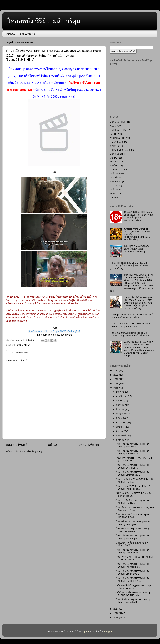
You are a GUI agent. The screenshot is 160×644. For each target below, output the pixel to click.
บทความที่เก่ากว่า (90, 445)
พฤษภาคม (122, 422)
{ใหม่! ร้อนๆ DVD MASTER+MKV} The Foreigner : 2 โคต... (135, 509)
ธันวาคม (121, 392)
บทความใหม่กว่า (17, 445)
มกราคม (121, 440)
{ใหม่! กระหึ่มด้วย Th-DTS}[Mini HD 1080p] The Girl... (133, 502)
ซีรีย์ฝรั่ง (114, 146)
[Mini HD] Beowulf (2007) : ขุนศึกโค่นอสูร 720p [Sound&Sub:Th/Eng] (137, 249)
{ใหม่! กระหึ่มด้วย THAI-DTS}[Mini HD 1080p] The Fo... (134, 480)
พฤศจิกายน (122, 396)
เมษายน (120, 427)
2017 (116, 609)
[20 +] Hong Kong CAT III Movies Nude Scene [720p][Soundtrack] (131, 325)
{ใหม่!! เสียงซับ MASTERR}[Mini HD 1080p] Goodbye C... (133, 523)
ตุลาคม (120, 401)
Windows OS (116, 170)
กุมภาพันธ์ (121, 436)
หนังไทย (114, 166)
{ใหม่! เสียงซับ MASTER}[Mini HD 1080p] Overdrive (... (132, 466)
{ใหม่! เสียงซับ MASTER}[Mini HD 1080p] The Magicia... (132, 565)
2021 (116, 375)
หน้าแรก (10, 34)
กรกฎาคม (121, 414)
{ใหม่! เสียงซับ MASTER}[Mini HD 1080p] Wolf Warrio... (132, 445)
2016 (116, 613)
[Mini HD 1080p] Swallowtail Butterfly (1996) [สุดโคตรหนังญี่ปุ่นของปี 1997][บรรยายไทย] (129, 266)
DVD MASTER (117, 130)
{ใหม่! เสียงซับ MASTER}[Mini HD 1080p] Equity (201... (132, 572)
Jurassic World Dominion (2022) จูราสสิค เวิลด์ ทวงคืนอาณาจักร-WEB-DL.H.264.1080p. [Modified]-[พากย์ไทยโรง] (138, 234)
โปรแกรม (115, 162)
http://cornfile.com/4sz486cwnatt (54, 335)
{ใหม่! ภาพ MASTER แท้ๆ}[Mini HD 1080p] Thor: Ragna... (133, 488)
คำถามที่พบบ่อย (29, 34)
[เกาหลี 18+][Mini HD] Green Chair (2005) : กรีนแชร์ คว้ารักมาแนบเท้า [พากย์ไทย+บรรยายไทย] (139, 216)
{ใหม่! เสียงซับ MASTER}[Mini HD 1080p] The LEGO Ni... (132, 579)
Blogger (108, 632)
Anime (113, 126)
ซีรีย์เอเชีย (115, 174)
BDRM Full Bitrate (119, 150)
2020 (116, 379)
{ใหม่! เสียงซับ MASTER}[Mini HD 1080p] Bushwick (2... (132, 452)
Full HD (114, 134)
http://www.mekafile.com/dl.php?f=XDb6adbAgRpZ (54, 331)
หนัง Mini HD (23, 345)
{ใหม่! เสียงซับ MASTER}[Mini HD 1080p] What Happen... (132, 537)
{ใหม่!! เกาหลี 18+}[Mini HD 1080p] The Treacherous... (133, 530)
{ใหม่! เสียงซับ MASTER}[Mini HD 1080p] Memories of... (132, 551)
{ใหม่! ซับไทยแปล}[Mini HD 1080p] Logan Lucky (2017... (133, 601)
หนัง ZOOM (116, 182)
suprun (85, 632)
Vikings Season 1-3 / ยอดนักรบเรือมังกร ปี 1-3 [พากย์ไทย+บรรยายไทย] (132, 316)
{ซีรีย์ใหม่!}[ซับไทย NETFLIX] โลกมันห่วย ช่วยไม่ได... (134, 495)
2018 (116, 388)
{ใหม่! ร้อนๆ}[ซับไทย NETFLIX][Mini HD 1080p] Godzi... (133, 516)
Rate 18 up (115, 142)
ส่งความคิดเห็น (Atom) (31, 451)
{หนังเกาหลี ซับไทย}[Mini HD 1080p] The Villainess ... (134, 587)
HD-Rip (114, 186)
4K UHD (114, 194)
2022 (116, 370)
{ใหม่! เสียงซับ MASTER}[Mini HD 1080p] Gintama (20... (132, 473)
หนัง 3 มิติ (115, 154)
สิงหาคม (121, 409)
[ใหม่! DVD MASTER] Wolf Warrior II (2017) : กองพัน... (134, 459)
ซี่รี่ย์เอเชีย (115, 190)
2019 (116, 384)
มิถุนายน (121, 418)
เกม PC (114, 158)
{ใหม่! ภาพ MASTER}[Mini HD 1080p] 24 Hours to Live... (134, 558)
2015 (116, 618)
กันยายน (121, 405)
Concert (114, 198)
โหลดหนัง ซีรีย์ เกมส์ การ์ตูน (44, 21)
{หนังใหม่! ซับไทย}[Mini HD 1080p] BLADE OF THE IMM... (133, 594)
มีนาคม (120, 431)
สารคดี (113, 178)
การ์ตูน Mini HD (118, 138)
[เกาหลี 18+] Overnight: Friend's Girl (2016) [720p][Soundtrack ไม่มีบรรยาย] (131, 334)
